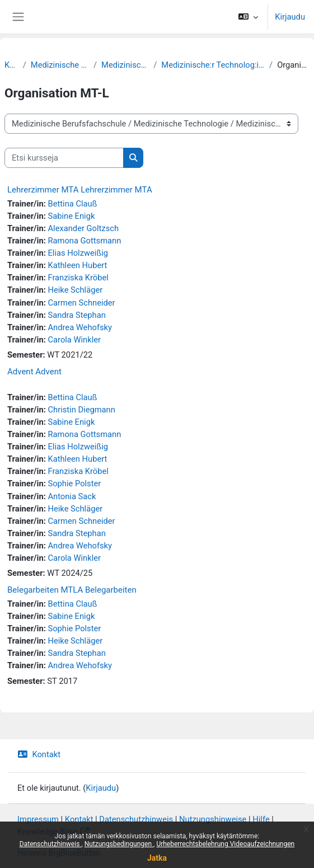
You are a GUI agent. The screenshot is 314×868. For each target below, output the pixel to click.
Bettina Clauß (72, 204)
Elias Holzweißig (78, 253)
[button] (248, 17)
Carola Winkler (74, 340)
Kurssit (11, 65)
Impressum (38, 819)
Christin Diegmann (81, 410)
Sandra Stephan (76, 315)
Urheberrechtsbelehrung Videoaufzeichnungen (225, 844)
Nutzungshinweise (213, 819)
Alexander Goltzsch (83, 228)
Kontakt (39, 754)
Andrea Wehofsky (80, 327)
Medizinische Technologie (125, 65)
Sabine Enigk (71, 216)
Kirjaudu (290, 17)
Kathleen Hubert (77, 265)
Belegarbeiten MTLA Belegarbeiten (72, 590)
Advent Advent (34, 372)
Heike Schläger (75, 290)
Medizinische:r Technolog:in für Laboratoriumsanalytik (213, 65)
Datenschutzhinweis (51, 844)
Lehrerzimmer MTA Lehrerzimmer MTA (80, 190)
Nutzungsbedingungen (119, 844)
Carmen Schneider (81, 303)
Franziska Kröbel (78, 278)
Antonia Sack (72, 496)
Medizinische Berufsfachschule (60, 65)
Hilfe (261, 819)
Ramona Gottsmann (84, 241)
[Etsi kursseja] (64, 158)
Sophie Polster (74, 484)
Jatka (157, 858)
